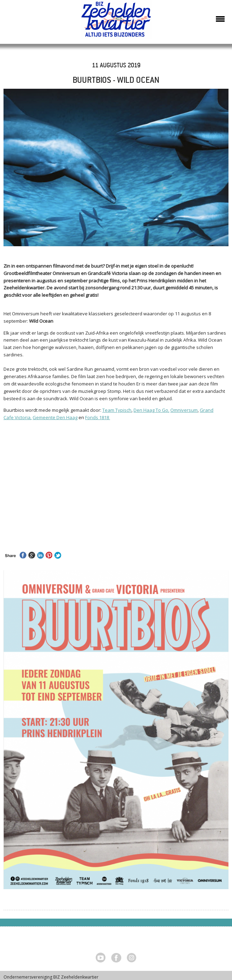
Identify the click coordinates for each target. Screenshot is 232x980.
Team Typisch (117, 410)
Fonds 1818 (98, 417)
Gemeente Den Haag (55, 417)
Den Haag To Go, (151, 410)
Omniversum (184, 410)
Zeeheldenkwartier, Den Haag (116, 22)
